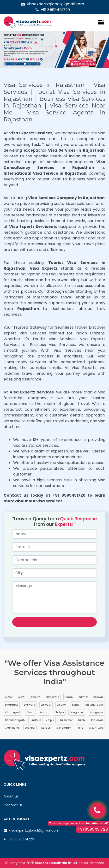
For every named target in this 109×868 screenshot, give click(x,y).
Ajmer (9, 697)
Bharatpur (12, 705)
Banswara (53, 697)
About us (11, 796)
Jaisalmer (66, 720)
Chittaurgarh (94, 705)
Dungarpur (77, 712)
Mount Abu (96, 728)
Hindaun (35, 720)
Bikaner (62, 705)
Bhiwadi (46, 705)
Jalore (82, 720)
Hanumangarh (15, 720)
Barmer (83, 697)
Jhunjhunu (12, 728)
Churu (30, 712)
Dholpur (59, 712)
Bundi (76, 705)
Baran (69, 697)
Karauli (46, 728)
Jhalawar (97, 720)
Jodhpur (30, 728)
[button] (8, 49)
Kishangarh (64, 728)
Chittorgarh (13, 712)
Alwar (22, 697)
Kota (81, 728)
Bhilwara (30, 705)
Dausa (44, 712)
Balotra (36, 697)
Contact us (13, 805)
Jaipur (50, 720)
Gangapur (96, 712)
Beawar (98, 697)
